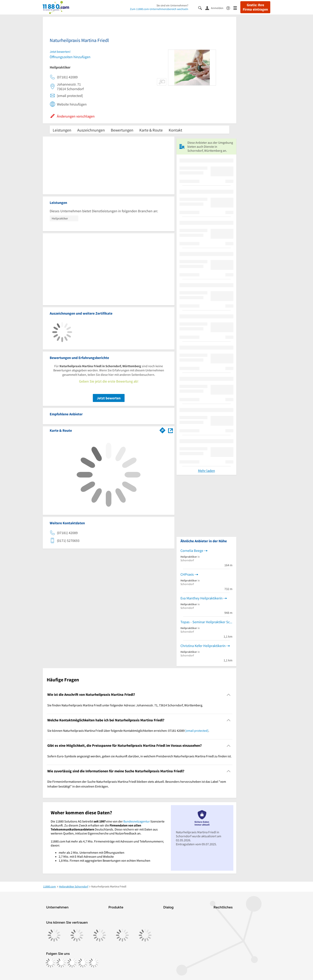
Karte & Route (151, 130)
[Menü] (237, 8)
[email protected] (197, 731)
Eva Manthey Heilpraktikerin (202, 598)
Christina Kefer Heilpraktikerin (203, 646)
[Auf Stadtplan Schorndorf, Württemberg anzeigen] (170, 430)
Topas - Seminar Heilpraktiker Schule (206, 622)
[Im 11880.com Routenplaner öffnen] (162, 430)
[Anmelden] (216, 8)
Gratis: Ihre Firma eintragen (255, 7)
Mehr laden (207, 471)
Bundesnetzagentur (137, 821)
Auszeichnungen (91, 130)
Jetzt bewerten (109, 398)
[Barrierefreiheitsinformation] (230, 8)
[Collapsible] (229, 695)
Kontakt (175, 130)
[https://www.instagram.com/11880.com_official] (61, 963)
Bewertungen (122, 130)
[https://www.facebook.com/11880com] (51, 963)
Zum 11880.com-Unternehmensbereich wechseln (159, 9)
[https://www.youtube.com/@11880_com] (94, 963)
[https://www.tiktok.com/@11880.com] (72, 963)
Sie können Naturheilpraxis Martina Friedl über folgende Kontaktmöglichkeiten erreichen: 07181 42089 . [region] (128, 731)
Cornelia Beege (192, 551)
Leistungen (62, 130)
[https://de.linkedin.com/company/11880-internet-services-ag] (83, 963)
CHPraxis (187, 574)
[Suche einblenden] (202, 8)
